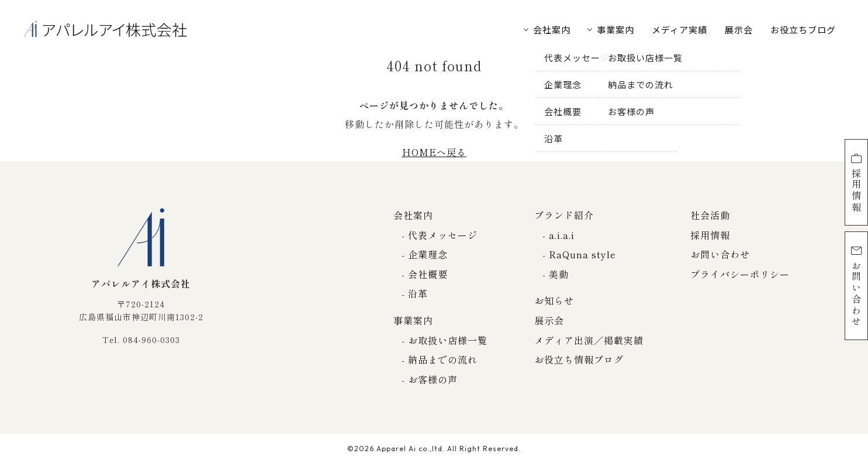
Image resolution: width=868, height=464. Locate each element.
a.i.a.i (562, 235)
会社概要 (428, 274)
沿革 (418, 293)
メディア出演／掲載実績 (589, 340)
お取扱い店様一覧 (448, 340)
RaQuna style (582, 254)
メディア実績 (679, 30)
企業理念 (428, 254)
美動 (559, 274)
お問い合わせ (856, 286)
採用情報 (856, 182)
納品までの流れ (443, 359)
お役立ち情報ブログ (579, 359)
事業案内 (615, 30)
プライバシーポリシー (740, 274)
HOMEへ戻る (434, 152)
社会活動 (710, 215)
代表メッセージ (443, 235)
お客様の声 (433, 379)
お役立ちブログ (803, 30)
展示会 (739, 30)
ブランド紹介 (564, 215)
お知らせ (554, 300)
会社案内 (552, 30)
